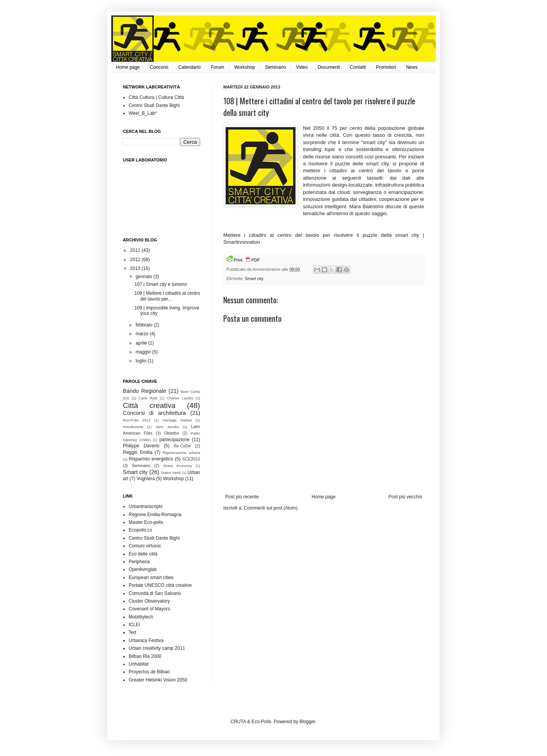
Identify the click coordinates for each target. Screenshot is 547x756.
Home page (128, 67)
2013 (136, 268)
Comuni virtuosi (145, 546)
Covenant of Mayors (149, 609)
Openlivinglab (143, 569)
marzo (143, 334)
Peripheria (139, 562)
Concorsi (159, 67)
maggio (144, 352)
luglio (142, 361)
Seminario (275, 67)
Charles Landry (180, 398)
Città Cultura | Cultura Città (156, 97)
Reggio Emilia (138, 452)
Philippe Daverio (141, 446)
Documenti (329, 67)
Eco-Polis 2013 (137, 420)
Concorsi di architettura (154, 413)
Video (302, 67)
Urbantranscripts (146, 506)
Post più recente (242, 497)
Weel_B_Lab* (143, 113)
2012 (136, 260)
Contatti (358, 67)
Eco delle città (143, 554)
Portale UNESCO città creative (160, 585)
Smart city (254, 279)
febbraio (145, 325)
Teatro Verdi (171, 473)
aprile (142, 343)
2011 (136, 250)
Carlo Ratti (148, 398)
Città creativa (149, 405)
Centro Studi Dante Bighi (154, 105)
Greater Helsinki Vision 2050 (158, 680)
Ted (132, 632)
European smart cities (151, 578)
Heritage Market (177, 420)
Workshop (245, 67)
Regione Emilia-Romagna (155, 515)
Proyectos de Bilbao (149, 672)
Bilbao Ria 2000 (145, 656)
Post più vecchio (405, 497)
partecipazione (175, 440)
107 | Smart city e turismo (161, 284)
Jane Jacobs (167, 427)
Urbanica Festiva (146, 640)
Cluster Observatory (149, 601)
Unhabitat (138, 664)
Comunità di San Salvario (155, 593)
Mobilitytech (141, 617)
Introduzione (133, 427)
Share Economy (178, 466)
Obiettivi (172, 433)
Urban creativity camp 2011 (157, 648)
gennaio (144, 277)
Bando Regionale (144, 391)
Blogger (307, 722)
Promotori (386, 67)
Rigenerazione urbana (181, 453)
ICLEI (134, 625)
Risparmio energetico (151, 459)
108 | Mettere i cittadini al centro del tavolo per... (167, 296)
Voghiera (145, 479)
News (412, 67)
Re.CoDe (182, 446)
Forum (217, 67)
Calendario (189, 67)
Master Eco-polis (146, 522)
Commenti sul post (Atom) (271, 508)
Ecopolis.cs (140, 530)
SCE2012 (191, 459)
